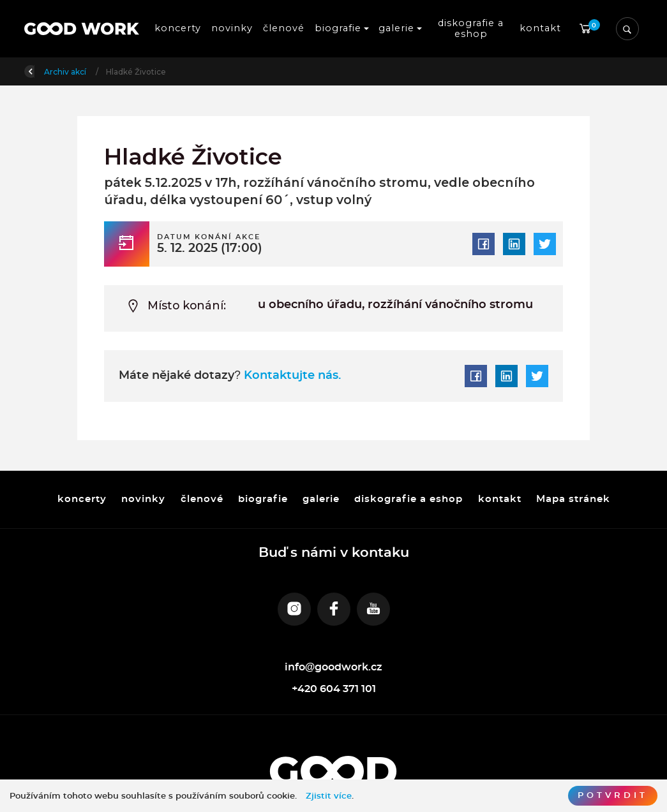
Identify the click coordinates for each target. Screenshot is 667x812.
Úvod (91, 72)
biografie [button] (338, 28)
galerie (321, 499)
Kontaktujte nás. (291, 376)
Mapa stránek (573, 499)
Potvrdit (613, 795)
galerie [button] (396, 28)
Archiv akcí (142, 72)
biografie (262, 499)
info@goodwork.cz (334, 667)
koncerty (178, 28)
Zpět (42, 70)
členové (284, 28)
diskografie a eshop (472, 28)
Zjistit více (329, 796)
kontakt (540, 28)
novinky (232, 28)
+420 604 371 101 (334, 689)
